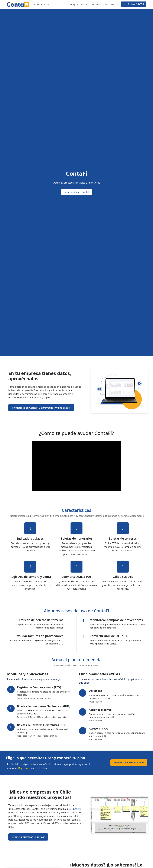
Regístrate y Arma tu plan (128, 763)
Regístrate (24, 768)
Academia (83, 4)
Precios (45, 4)
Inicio (36, 4)
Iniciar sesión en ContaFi (76, 192)
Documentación (99, 4)
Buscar (115, 4)
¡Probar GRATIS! (134, 4)
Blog (72, 4)
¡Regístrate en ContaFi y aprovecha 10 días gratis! (41, 408)
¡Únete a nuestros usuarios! (28, 837)
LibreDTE (76, 809)
